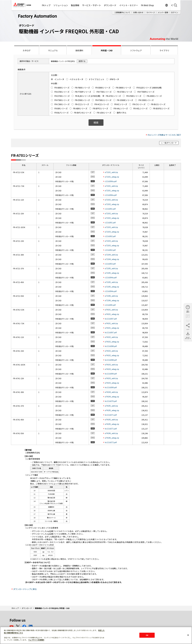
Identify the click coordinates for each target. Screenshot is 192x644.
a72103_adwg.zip (112, 232)
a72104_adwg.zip (112, 259)
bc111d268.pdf (111, 346)
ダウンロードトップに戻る (25, 589)
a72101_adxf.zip (111, 172)
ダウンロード (110, 5)
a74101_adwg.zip (112, 314)
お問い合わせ (138, 12)
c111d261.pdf (110, 209)
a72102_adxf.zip (111, 200)
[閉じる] (188, 635)
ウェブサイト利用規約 (36, 640)
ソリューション (61, 5)
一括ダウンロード (170, 143)
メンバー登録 (163, 12)
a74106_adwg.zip (112, 438)
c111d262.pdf (110, 236)
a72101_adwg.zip (112, 177)
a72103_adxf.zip (111, 227)
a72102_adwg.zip (112, 204)
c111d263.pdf (110, 264)
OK (147, 635)
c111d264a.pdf (111, 277)
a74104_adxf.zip (111, 392)
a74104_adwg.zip (112, 397)
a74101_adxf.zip (111, 310)
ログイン (174, 12)
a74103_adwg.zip (112, 369)
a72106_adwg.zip (112, 300)
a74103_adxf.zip (111, 365)
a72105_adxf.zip (111, 268)
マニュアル (53, 50)
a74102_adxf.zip (111, 337)
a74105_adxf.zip (111, 406)
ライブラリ (164, 50)
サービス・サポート (92, 5)
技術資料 (79, 50)
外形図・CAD (107, 50)
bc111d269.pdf (111, 374)
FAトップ (46, 5)
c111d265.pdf (110, 305)
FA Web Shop (147, 5)
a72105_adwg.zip (112, 273)
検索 (96, 122)
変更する (82, 61)
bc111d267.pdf (111, 319)
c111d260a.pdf (111, 181)
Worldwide (166, 5)
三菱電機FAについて (122, 12)
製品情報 (75, 5)
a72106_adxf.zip (111, 296)
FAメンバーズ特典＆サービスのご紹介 (164, 135)
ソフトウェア (136, 50)
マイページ (151, 12)
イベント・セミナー (129, 5)
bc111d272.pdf (111, 442)
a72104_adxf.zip (111, 255)
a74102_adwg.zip (112, 342)
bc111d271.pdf (111, 415)
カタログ (27, 50)
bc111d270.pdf (111, 401)
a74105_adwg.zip (112, 410)
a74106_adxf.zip (111, 433)
